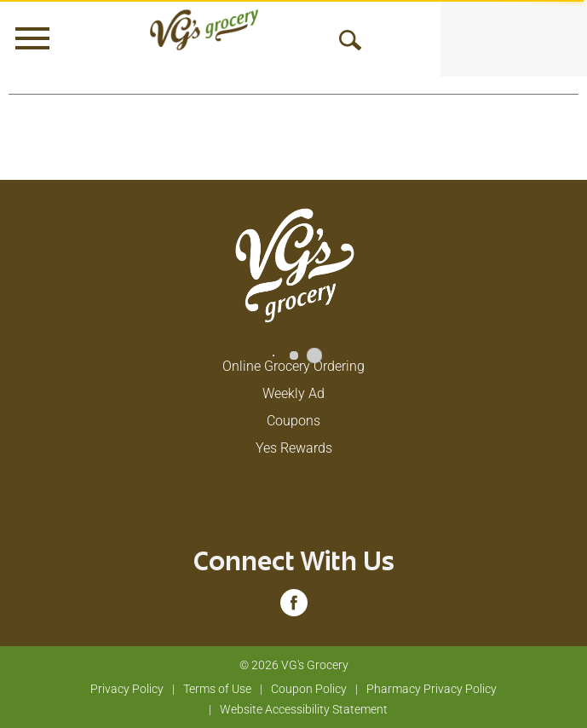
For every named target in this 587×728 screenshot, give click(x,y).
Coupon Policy (309, 689)
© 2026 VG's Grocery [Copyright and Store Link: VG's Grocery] (294, 665)
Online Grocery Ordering (293, 366)
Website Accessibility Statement (304, 709)
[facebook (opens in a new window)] (294, 608)
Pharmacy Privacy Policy (432, 689)
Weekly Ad (293, 393)
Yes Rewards (294, 448)
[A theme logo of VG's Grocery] (204, 30)
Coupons (293, 421)
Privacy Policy (127, 689)
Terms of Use (217, 689)
